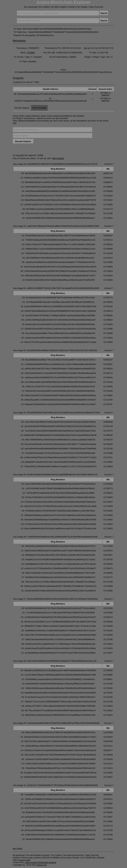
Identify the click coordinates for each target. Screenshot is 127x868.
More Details (58, 158)
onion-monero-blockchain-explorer (41, 862)
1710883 (31, 53)
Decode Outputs (22, 108)
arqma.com (42, 865)
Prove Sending (39, 108)
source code (24, 860)
